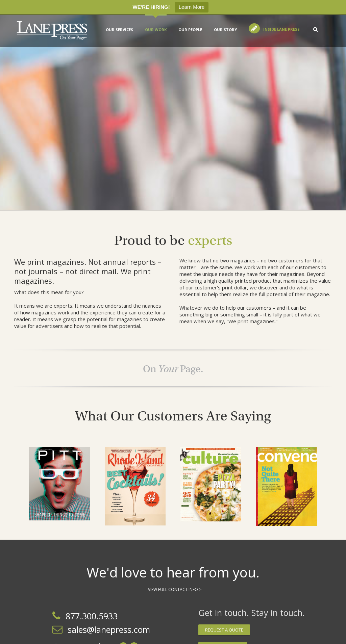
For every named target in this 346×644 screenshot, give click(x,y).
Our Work (156, 30)
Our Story (225, 30)
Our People (190, 30)
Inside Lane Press (281, 29)
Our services (119, 30)
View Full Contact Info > (175, 589)
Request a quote (224, 630)
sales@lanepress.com (109, 629)
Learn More (192, 7)
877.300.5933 (92, 616)
